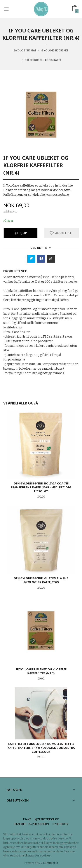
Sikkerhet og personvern (31, 824)
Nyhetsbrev (60, 824)
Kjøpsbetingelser (47, 819)
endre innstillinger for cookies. (31, 855)
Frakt (27, 819)
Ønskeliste (62, 233)
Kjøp (21, 233)
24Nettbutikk (49, 863)
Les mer (70, 851)
